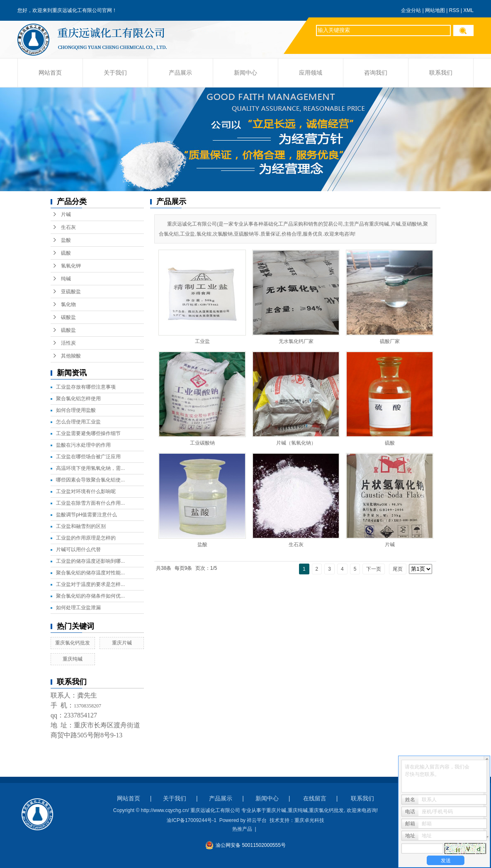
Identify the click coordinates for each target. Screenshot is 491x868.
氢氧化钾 (71, 266)
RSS (454, 10)
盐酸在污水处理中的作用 (83, 445)
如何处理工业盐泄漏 (78, 608)
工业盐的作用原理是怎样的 (86, 538)
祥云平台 (257, 820)
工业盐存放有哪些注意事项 (86, 387)
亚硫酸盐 (71, 292)
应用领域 (311, 73)
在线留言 (315, 798)
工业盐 (202, 341)
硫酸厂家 (390, 341)
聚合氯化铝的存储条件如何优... (90, 596)
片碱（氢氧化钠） (296, 443)
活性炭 (68, 343)
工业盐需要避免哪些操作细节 (88, 433)
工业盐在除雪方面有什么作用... (90, 503)
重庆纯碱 (73, 659)
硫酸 (66, 253)
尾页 (398, 569)
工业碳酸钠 (202, 443)
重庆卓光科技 (309, 820)
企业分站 (411, 10)
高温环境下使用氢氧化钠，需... (90, 468)
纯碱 (66, 279)
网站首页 (50, 73)
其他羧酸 (71, 356)
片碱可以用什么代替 (78, 549)
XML (468, 10)
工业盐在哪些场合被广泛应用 (88, 457)
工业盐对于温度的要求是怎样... (90, 584)
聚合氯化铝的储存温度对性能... (90, 573)
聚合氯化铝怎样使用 (78, 399)
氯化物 (68, 304)
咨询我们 (376, 73)
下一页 (374, 569)
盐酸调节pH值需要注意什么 (86, 515)
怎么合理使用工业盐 (78, 422)
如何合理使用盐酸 (76, 410)
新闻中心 (245, 73)
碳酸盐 (68, 317)
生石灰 (68, 227)
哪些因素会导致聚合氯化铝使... (90, 480)
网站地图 (435, 10)
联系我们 (441, 73)
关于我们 (115, 73)
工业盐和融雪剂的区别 (81, 526)
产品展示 (180, 73)
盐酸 (66, 240)
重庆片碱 (122, 643)
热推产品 (242, 829)
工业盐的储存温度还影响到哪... (90, 561)
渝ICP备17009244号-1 (192, 820)
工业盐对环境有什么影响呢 (86, 491)
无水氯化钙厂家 (296, 341)
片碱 (66, 214)
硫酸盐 (68, 330)
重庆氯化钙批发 (73, 643)
